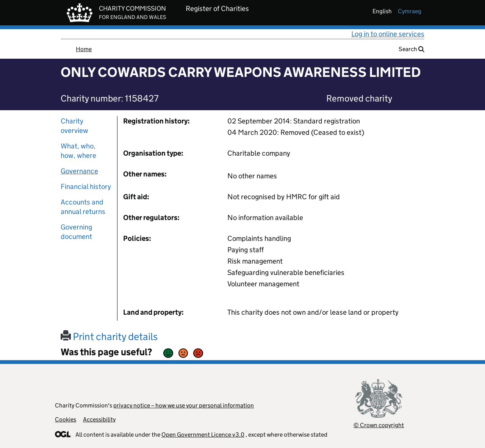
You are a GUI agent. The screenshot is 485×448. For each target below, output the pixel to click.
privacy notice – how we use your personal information (184, 405)
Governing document (76, 232)
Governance (79, 171)
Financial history (86, 187)
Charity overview (74, 126)
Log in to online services (388, 34)
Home (84, 49)
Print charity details (109, 336)
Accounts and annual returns (83, 207)
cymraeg (410, 11)
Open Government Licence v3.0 (203, 435)
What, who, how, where (78, 151)
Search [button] (411, 49)
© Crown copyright (379, 425)
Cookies (66, 419)
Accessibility (99, 419)
